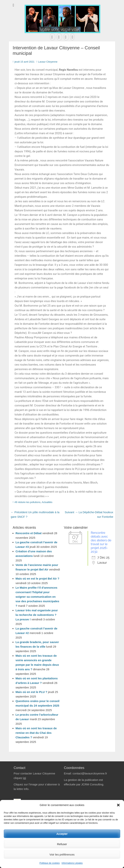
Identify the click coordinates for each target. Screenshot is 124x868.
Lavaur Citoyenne (48, 62)
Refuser (62, 844)
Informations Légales (72, 863)
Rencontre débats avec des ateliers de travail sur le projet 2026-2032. (101, 542)
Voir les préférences (62, 854)
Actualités (47, 502)
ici (25, 778)
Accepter (62, 834)
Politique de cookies (50, 863)
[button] (118, 805)
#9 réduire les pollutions (27, 502)
